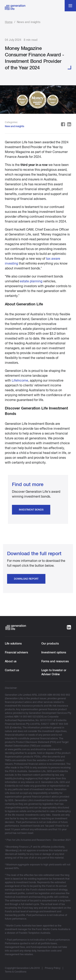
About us (11, 661)
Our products (50, 643)
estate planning (31, 281)
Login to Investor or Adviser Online (54, 672)
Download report (26, 579)
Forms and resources (55, 661)
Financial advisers (16, 652)
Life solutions (13, 643)
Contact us (12, 670)
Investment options (54, 652)
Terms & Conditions (16, 972)
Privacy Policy (53, 968)
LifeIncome (20, 380)
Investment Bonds (31, 510)
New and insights (14, 126)
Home (9, 22)
